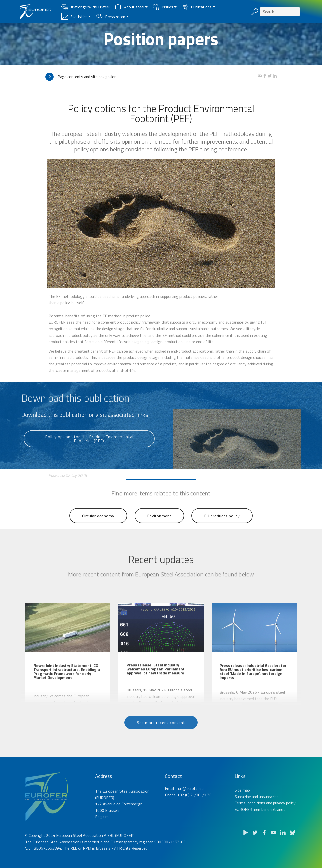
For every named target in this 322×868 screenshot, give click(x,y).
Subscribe (243, 813)
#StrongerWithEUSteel (86, 7)
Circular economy (98, 525)
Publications (197, 7)
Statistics (74, 17)
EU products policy (222, 525)
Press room (111, 17)
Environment (159, 525)
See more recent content (161, 731)
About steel (130, 7)
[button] (151, 77)
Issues (163, 7)
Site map (242, 807)
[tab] (151, 77)
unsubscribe (269, 813)
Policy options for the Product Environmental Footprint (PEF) (89, 450)
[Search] (280, 12)
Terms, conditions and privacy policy (265, 819)
